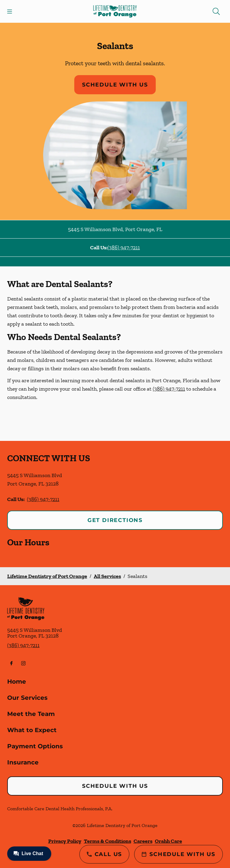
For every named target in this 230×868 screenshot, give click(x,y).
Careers (143, 841)
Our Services (27, 698)
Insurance (23, 762)
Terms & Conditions (108, 841)
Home (17, 682)
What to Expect (32, 730)
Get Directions (115, 520)
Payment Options (35, 746)
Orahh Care (168, 841)
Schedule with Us (115, 85)
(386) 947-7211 (124, 248)
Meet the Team (31, 714)
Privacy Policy (65, 841)
